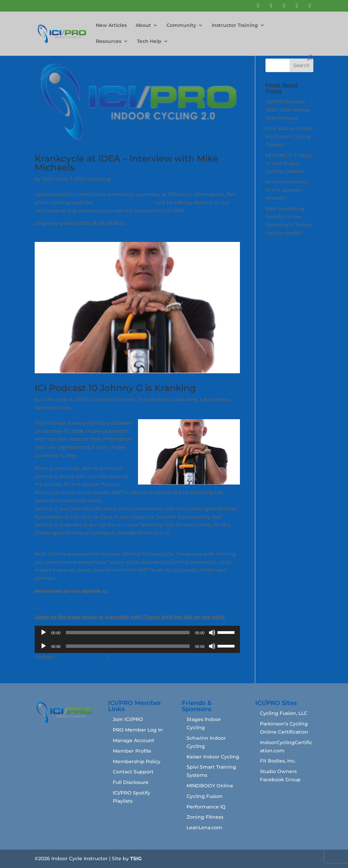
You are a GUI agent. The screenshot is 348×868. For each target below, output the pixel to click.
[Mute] (212, 633)
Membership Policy (137, 761)
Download (124, 657)
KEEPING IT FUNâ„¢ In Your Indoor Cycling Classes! (289, 163)
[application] (137, 633)
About (143, 26)
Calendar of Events (112, 399)
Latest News (215, 399)
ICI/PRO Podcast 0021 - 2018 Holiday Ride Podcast (288, 110)
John (48, 179)
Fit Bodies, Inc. (278, 761)
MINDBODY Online (210, 786)
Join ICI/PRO (128, 719)
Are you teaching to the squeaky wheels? (286, 190)
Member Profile (132, 751)
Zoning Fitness (205, 817)
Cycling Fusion (205, 796)
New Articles (111, 26)
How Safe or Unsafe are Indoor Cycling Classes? (289, 136)
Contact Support (133, 772)
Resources (109, 42)
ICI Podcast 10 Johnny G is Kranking (115, 388)
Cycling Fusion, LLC (284, 713)
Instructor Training (235, 26)
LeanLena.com (204, 828)
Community (181, 26)
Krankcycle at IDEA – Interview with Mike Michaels (126, 163)
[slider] (128, 633)
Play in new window (82, 657)
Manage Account (134, 740)
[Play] (43, 633)
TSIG (136, 858)
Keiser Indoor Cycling (213, 757)
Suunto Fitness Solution (123, 202)
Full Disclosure (131, 782)
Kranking (100, 179)
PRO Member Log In (138, 730)
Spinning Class (53, 408)
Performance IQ (206, 807)
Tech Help (149, 42)
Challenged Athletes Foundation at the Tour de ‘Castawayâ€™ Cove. (118, 604)
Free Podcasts (155, 399)
